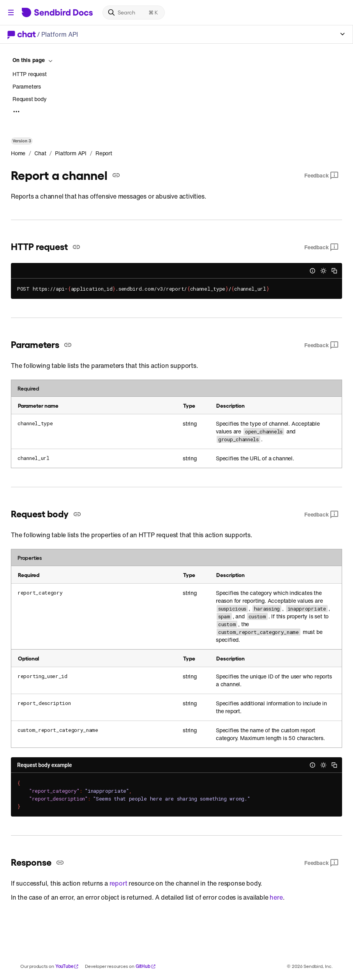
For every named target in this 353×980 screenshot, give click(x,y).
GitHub (146, 966)
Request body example (45, 765)
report (118, 883)
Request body (30, 99)
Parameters (27, 86)
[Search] (134, 12)
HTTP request (30, 74)
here (276, 897)
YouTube (67, 966)
